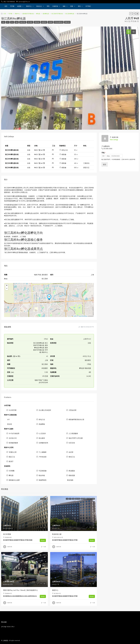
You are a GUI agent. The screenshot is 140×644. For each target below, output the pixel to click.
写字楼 (12, 6)
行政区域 (55, 6)
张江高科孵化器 (70, 14)
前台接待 (42, 438)
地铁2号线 (23, 22)
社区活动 (72, 443)
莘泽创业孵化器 (59, 22)
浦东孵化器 (46, 14)
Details (43, 540)
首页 (6, 6)
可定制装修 (43, 471)
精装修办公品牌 (14, 480)
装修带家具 (43, 480)
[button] (49, 297)
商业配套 (72, 471)
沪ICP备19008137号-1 (8, 627)
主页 (5, 14)
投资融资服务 (13, 443)
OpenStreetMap (83, 316)
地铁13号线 (78, 499)
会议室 (71, 452)
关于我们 (88, 6)
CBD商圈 (12, 471)
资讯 (79, 6)
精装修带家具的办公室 (76, 419)
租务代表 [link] (10, 547)
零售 (48, 6)
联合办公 (39, 6)
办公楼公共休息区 (45, 410)
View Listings (114, 140)
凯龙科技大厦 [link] (57, 534)
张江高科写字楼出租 (57, 14)
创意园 (19, 6)
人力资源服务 (73, 433)
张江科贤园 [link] (7, 534)
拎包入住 (42, 419)
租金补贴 (42, 475)
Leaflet (74, 316)
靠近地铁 (70, 480)
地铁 (64, 6)
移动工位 (72, 457)
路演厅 (11, 461)
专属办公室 (13, 452)
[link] (24, 513)
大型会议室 (73, 410)
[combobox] (104, 156)
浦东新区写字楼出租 (28, 14)
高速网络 (42, 424)
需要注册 (67, 22)
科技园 (50, 22)
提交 (105, 164)
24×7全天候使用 (14, 433)
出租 (3, 22)
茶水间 (10, 424)
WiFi (9, 419)
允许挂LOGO (13, 438)
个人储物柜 (43, 452)
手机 (104, 153)
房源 (72, 6)
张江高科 (30, 22)
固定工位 (12, 457)
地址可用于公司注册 (76, 438)
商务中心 (29, 6)
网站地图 (4, 622)
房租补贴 (37, 22)
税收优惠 (72, 475)
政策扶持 (44, 22)
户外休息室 (43, 457)
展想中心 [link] (55, 590)
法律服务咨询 (43, 443)
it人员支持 (42, 433)
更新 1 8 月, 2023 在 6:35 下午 (86, 327)
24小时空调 (13, 410)
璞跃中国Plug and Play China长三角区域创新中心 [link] (20, 590)
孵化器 (38, 14)
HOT (8, 22)
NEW (12, 22)
